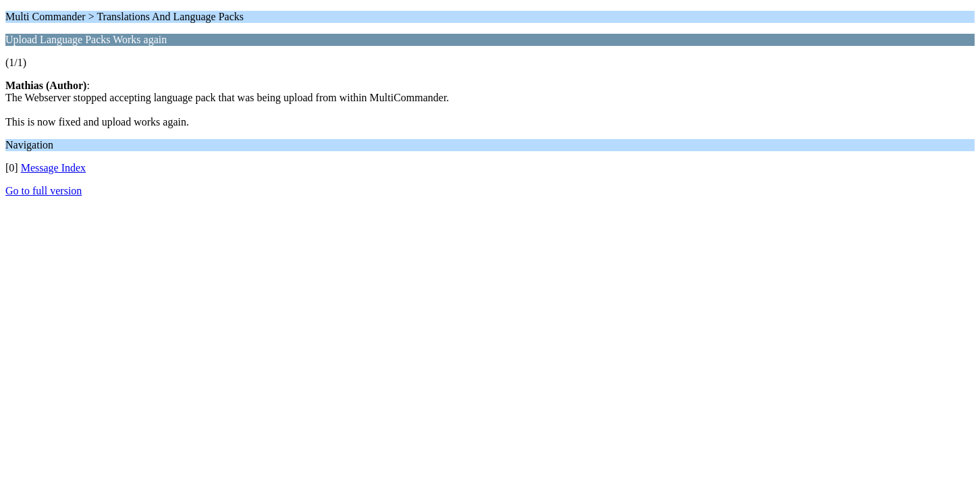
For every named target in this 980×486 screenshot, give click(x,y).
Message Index (53, 168)
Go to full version (44, 191)
